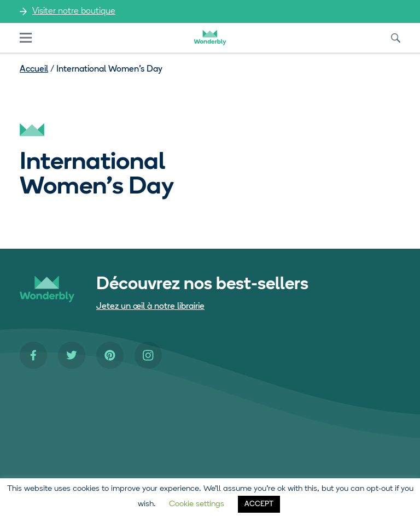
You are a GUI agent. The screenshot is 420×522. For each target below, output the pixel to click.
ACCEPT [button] (259, 504)
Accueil (34, 69)
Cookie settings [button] (197, 504)
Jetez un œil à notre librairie (150, 307)
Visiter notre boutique (74, 11)
